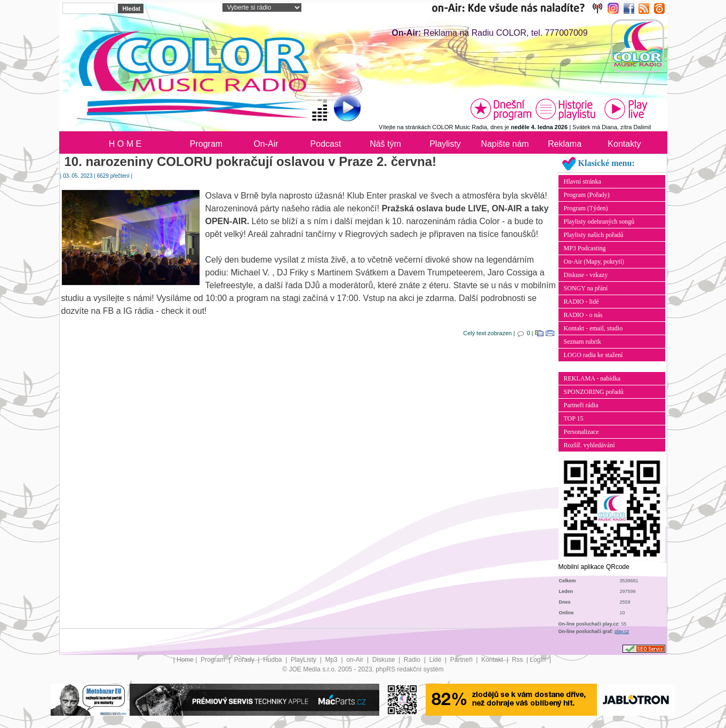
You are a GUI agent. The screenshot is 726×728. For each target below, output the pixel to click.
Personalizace (581, 432)
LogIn (538, 660)
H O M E (125, 144)
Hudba (273, 660)
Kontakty (624, 144)
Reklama (565, 144)
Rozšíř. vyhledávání (589, 445)
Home (185, 660)
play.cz (622, 631)
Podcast (326, 144)
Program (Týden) (586, 208)
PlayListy (304, 660)
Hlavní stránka (583, 181)
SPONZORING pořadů (594, 392)
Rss (518, 660)
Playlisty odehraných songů (599, 221)
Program (206, 144)
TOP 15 (574, 418)
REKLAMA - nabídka (592, 378)
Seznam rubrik (583, 342)
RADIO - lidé (581, 302)
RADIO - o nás (583, 315)
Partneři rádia (581, 405)
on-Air (356, 660)
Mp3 (332, 660)
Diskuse (385, 660)
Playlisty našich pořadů (594, 235)
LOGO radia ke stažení (593, 355)
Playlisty (445, 144)
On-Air (266, 144)
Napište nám (505, 144)
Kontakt (493, 660)
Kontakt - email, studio (593, 328)
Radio (413, 660)
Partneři (462, 660)
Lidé (436, 660)
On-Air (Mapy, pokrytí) (594, 262)
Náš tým (385, 144)
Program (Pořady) (587, 195)
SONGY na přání (586, 288)
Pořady (245, 660)
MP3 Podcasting (585, 248)
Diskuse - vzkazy (586, 275)
